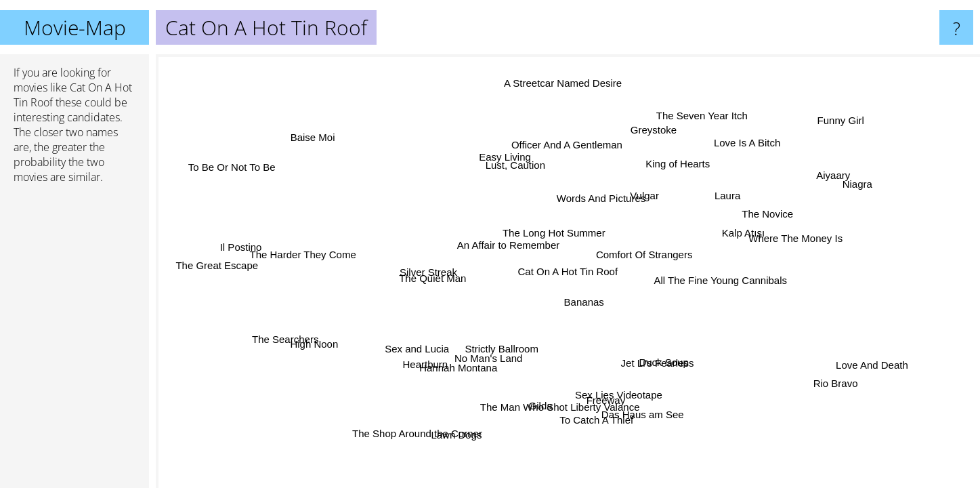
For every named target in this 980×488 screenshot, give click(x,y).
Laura (720, 191)
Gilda (538, 404)
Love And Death (872, 364)
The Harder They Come (305, 251)
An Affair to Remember (507, 246)
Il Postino (239, 250)
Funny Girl (839, 121)
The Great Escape (217, 265)
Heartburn (427, 364)
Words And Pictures (600, 200)
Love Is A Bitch (739, 141)
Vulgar (625, 196)
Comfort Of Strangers (648, 255)
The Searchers (287, 340)
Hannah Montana (460, 367)
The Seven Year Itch (705, 117)
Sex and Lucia (418, 349)
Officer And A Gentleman (567, 146)
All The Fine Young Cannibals (720, 280)
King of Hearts (678, 164)
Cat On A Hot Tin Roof (568, 271)
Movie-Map (75, 27)
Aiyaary (830, 176)
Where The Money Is (796, 242)
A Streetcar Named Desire (560, 84)
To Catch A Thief (593, 419)
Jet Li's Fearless (656, 361)
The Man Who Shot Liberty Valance (562, 406)
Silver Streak (430, 272)
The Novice (768, 217)
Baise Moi (319, 133)
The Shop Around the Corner (431, 435)
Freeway (601, 400)
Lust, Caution (516, 166)
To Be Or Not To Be (237, 163)
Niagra (858, 187)
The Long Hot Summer (555, 233)
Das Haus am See (641, 414)
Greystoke (653, 130)
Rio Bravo (838, 382)
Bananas (586, 300)
